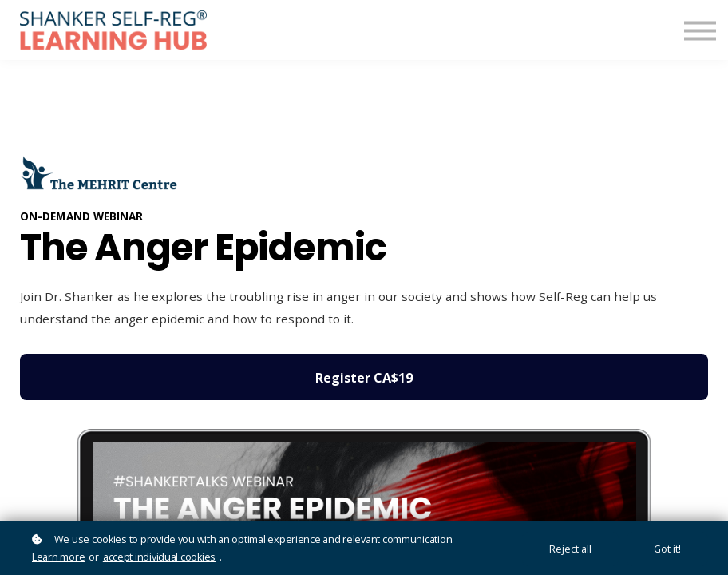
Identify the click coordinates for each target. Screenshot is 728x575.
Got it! (667, 549)
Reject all (570, 549)
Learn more (58, 557)
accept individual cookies (159, 557)
